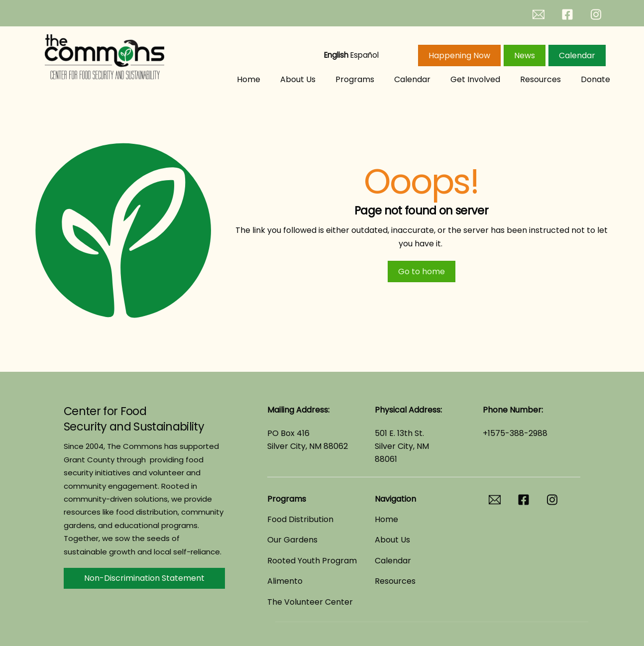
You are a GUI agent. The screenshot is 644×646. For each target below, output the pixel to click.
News (525, 55)
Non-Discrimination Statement (144, 578)
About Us (298, 79)
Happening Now (459, 55)
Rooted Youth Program (312, 561)
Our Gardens (292, 540)
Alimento (285, 581)
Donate (595, 79)
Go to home (422, 271)
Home (249, 79)
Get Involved (475, 79)
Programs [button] (355, 79)
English (336, 55)
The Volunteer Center (310, 602)
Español (365, 55)
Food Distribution (300, 519)
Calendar (577, 55)
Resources (540, 79)
